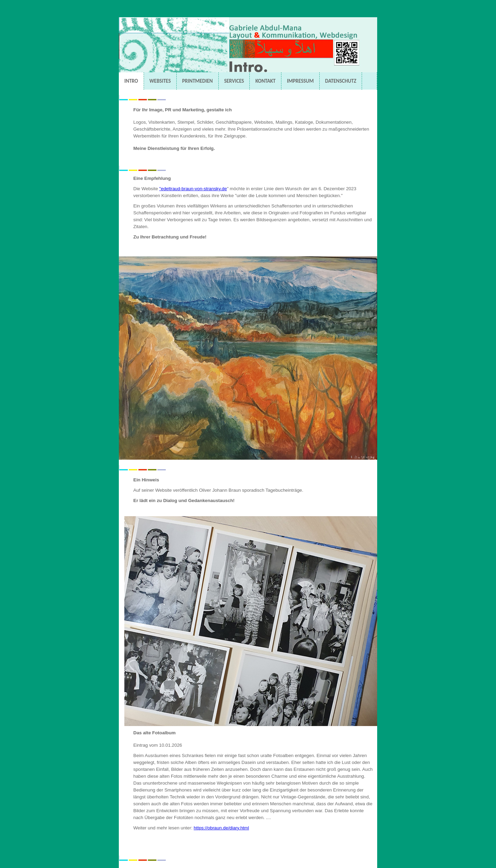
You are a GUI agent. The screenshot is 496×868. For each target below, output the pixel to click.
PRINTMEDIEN (198, 81)
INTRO (131, 81)
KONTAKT (265, 81)
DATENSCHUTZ (341, 81)
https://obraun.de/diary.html (221, 828)
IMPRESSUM (300, 81)
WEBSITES (160, 81)
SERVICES (234, 81)
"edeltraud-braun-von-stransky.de (193, 189)
